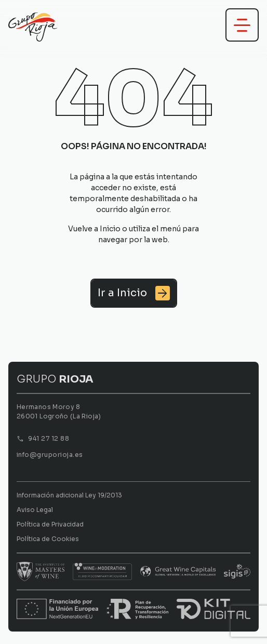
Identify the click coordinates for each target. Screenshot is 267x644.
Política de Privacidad (50, 524)
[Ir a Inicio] (134, 293)
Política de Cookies (48, 539)
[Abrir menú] (242, 25)
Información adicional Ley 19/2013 (69, 495)
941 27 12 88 (49, 438)
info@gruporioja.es (50, 455)
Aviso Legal (35, 510)
